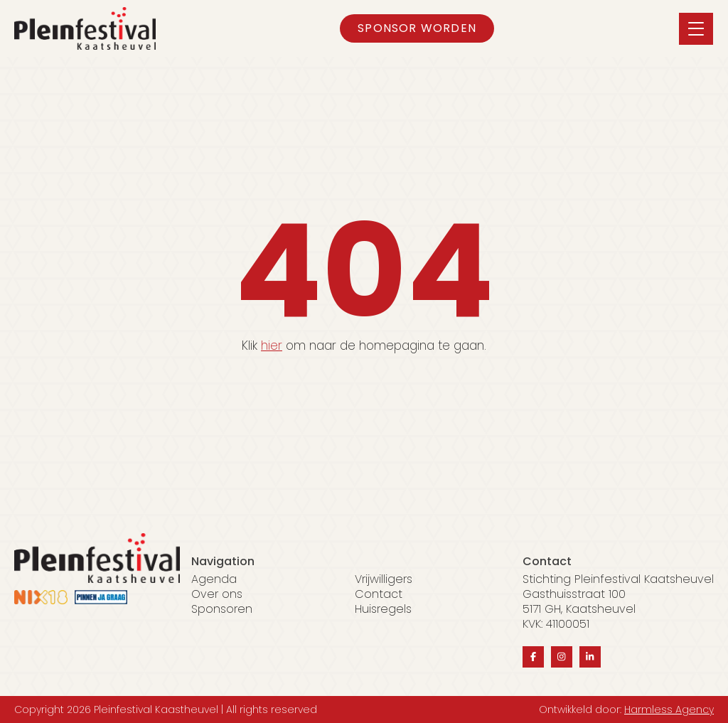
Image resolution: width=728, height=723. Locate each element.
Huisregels (383, 610)
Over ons (217, 595)
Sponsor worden (417, 28)
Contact (379, 595)
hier (272, 346)
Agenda (214, 580)
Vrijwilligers (384, 580)
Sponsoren (222, 610)
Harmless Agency (669, 709)
